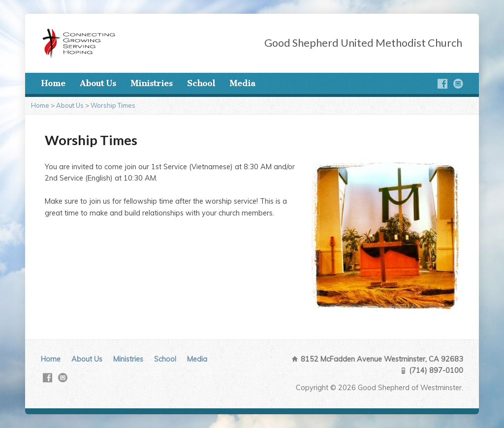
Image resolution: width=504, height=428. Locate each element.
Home (53, 83)
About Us (98, 83)
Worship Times (113, 105)
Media (242, 83)
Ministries (152, 83)
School (201, 83)
